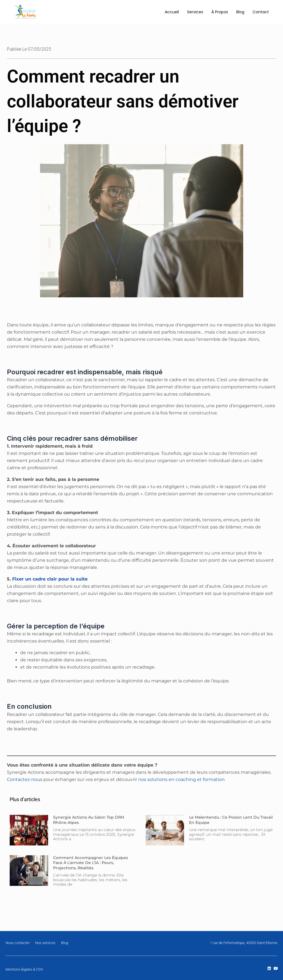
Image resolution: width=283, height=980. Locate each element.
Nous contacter (18, 943)
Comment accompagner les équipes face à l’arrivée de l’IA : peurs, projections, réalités (91, 863)
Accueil (172, 12)
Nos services (45, 943)
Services (195, 12)
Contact (261, 12)
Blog (240, 12)
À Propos (220, 12)
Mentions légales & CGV (24, 969)
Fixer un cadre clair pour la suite (50, 579)
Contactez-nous (25, 779)
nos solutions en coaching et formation (181, 779)
